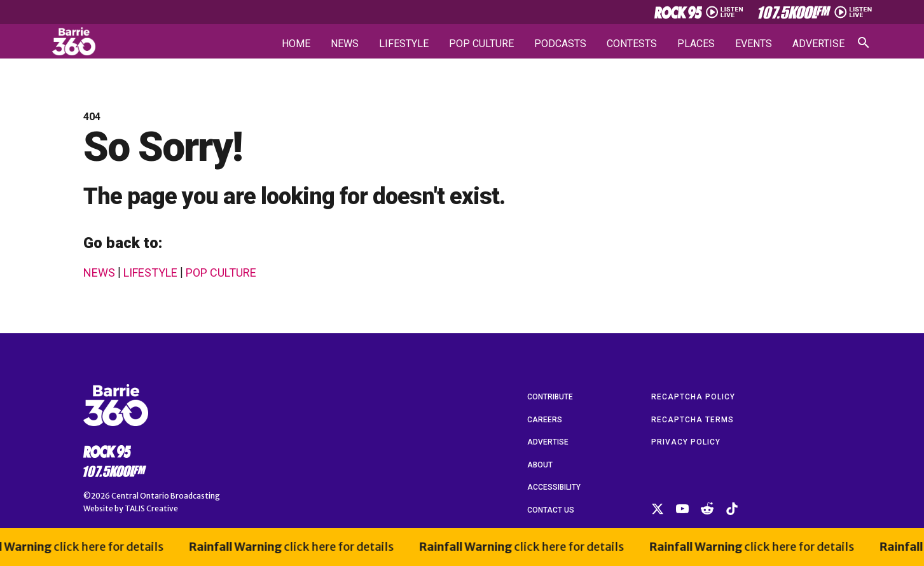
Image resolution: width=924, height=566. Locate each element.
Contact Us (551, 510)
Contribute (550, 397)
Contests (632, 44)
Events (754, 44)
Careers (545, 420)
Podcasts (560, 44)
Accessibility (554, 487)
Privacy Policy (686, 442)
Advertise (818, 44)
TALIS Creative (151, 508)
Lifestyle (404, 44)
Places (696, 44)
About (540, 465)
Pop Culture (481, 44)
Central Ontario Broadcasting (166, 496)
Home (296, 44)
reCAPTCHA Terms (693, 420)
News (345, 44)
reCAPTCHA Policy (693, 397)
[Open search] (864, 43)
